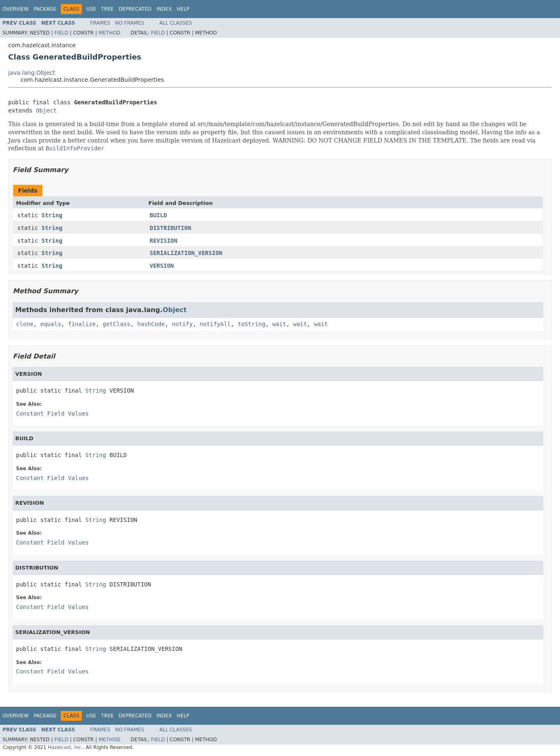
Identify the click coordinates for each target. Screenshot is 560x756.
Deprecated (135, 9)
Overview (16, 9)
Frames (100, 23)
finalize (82, 324)
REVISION (163, 241)
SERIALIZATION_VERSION (186, 253)
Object (46, 110)
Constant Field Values (52, 414)
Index (164, 9)
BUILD (158, 215)
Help (183, 9)
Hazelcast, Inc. (65, 747)
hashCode (151, 324)
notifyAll (215, 324)
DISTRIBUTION (170, 228)
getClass (116, 324)
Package (45, 9)
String (52, 215)
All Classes (176, 23)
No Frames (130, 23)
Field (61, 33)
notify (182, 324)
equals (51, 324)
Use (91, 9)
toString (252, 324)
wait (279, 324)
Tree (107, 9)
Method (109, 33)
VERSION (162, 266)
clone (25, 324)
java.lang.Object (32, 73)
